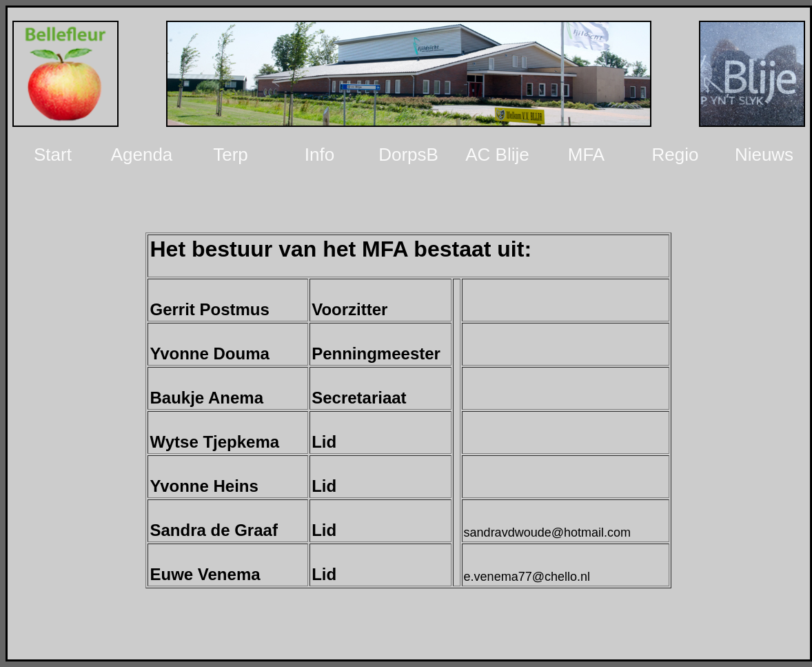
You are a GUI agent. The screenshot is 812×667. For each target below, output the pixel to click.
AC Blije (497, 155)
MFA (586, 155)
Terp (231, 155)
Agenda (142, 155)
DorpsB (408, 155)
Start (53, 155)
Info (319, 155)
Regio (676, 155)
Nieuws (764, 155)
